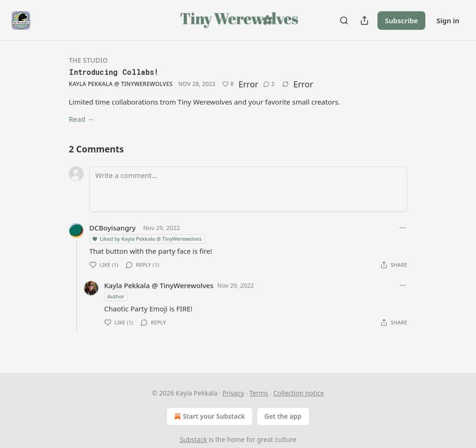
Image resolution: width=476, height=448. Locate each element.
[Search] (344, 20)
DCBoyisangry (112, 228)
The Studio (88, 60)
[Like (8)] (228, 84)
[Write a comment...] (248, 189)
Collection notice (299, 393)
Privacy (234, 393)
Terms (258, 393)
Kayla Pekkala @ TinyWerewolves (121, 84)
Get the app (283, 416)
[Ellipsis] (403, 228)
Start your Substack (208, 416)
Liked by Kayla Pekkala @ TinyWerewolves (147, 239)
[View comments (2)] (269, 84)
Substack (194, 439)
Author (116, 296)
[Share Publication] (364, 20)
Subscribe (401, 20)
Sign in (448, 20)
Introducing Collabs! (114, 72)
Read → (81, 119)
